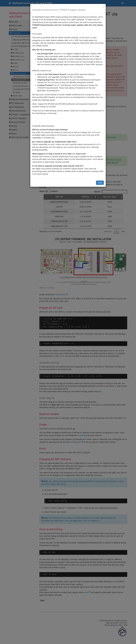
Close (100, 183)
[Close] (103, 7)
